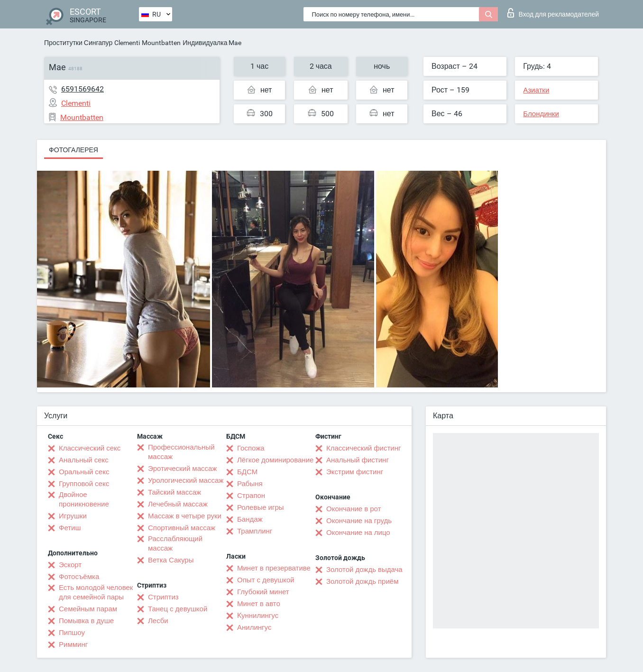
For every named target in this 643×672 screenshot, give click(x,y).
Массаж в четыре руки (185, 516)
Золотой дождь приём (362, 581)
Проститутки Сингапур (78, 43)
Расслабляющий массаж (175, 543)
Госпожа (251, 448)
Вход (553, 13)
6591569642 (83, 89)
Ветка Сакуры (171, 560)
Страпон (251, 496)
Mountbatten (161, 43)
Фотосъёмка (79, 577)
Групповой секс (84, 484)
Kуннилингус (258, 616)
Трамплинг (255, 531)
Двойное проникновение (84, 499)
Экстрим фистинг (355, 472)
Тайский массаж (175, 492)
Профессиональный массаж (181, 452)
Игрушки (73, 516)
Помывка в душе (86, 621)
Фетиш (70, 528)
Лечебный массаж (178, 504)
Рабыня (250, 484)
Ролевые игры (261, 507)
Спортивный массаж (182, 528)
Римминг (73, 644)
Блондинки (541, 114)
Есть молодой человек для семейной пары (96, 592)
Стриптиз (163, 597)
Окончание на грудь (359, 521)
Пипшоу (72, 633)
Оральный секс (84, 472)
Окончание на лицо (358, 533)
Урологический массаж (186, 480)
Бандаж (250, 519)
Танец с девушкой (178, 609)
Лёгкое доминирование (275, 460)
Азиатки (536, 90)
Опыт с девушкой (266, 580)
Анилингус (254, 627)
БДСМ (247, 472)
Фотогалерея (73, 150)
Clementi (127, 43)
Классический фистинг (363, 448)
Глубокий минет (263, 592)
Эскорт (70, 565)
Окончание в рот (354, 509)
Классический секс (90, 448)
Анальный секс (84, 460)
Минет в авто (259, 604)
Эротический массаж (182, 469)
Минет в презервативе (274, 568)
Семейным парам (88, 609)
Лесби (158, 621)
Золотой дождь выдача (364, 570)
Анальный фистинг (358, 460)
